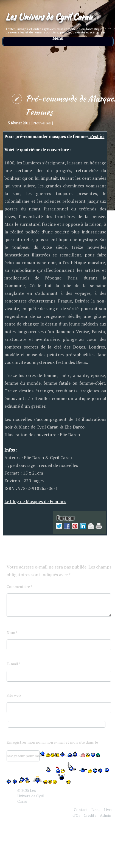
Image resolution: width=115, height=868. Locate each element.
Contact (81, 810)
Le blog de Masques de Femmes (35, 501)
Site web (14, 695)
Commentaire (19, 586)
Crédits (90, 815)
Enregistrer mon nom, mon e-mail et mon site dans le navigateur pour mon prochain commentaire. (52, 744)
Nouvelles (42, 123)
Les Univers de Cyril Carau (49, 16)
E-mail (14, 664)
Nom (12, 633)
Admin (106, 815)
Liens (96, 810)
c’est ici (96, 136)
